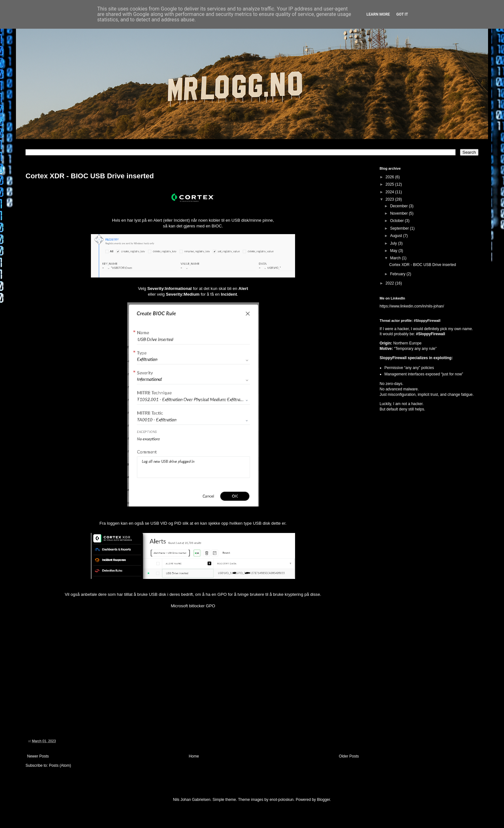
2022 (390, 283)
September (400, 228)
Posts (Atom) (60, 765)
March (396, 258)
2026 (390, 177)
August (397, 236)
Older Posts (349, 756)
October (397, 221)
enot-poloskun (282, 800)
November (400, 213)
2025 (390, 184)
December (400, 206)
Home (194, 756)
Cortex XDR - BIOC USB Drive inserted (90, 176)
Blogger (324, 800)
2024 (390, 192)
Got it (402, 14)
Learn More (378, 14)
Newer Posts (38, 756)
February (398, 274)
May (394, 251)
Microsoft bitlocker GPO (193, 606)
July (394, 243)
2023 (390, 199)
